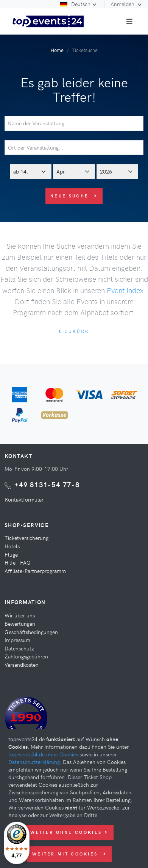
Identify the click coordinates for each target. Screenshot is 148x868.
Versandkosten (22, 664)
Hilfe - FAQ (18, 562)
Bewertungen (20, 623)
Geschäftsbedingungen (31, 632)
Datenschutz (19, 648)
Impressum (17, 640)
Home (57, 50)
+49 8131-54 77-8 (47, 484)
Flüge (11, 554)
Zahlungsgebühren (26, 656)
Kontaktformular (24, 499)
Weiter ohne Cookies (69, 832)
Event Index (125, 290)
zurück (74, 331)
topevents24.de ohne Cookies (43, 754)
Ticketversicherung (26, 538)
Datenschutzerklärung (34, 762)
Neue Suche (74, 196)
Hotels (12, 546)
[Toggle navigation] (129, 21)
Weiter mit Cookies (69, 854)
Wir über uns (20, 615)
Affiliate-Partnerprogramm (35, 571)
